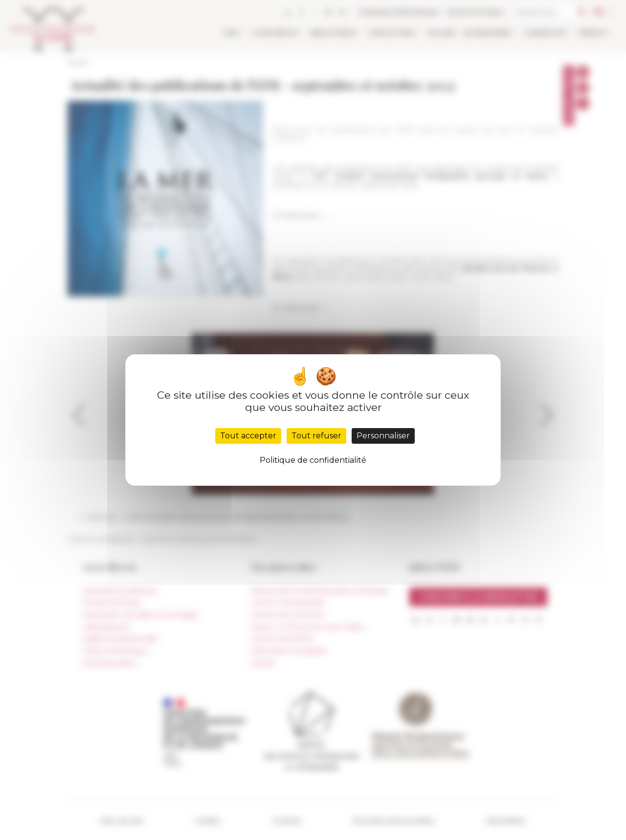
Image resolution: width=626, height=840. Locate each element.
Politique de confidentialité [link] (313, 460)
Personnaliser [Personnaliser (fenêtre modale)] (383, 436)
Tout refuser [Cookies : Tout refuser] (316, 436)
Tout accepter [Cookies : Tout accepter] (248, 436)
